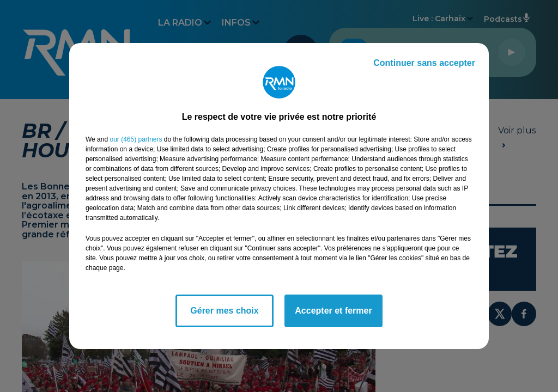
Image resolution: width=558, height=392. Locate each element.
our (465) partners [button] (136, 139)
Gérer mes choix (224, 311)
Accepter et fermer (333, 311)
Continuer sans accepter (424, 63)
